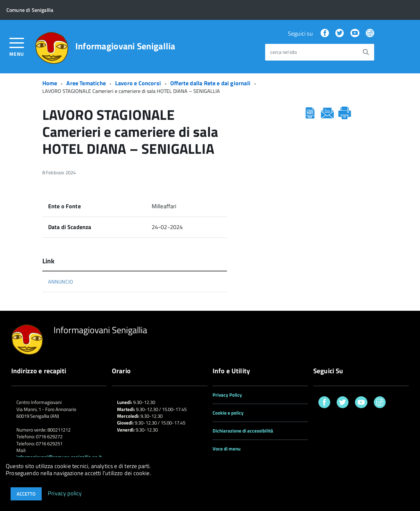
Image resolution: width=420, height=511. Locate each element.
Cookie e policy (228, 413)
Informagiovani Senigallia (125, 46)
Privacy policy (65, 493)
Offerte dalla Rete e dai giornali (210, 83)
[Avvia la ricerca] (366, 52)
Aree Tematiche (86, 83)
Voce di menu (227, 449)
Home (50, 83)
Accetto (26, 494)
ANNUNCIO (61, 282)
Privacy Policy (227, 395)
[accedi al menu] (17, 46)
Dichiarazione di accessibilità (243, 431)
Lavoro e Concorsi (138, 83)
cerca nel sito (284, 52)
